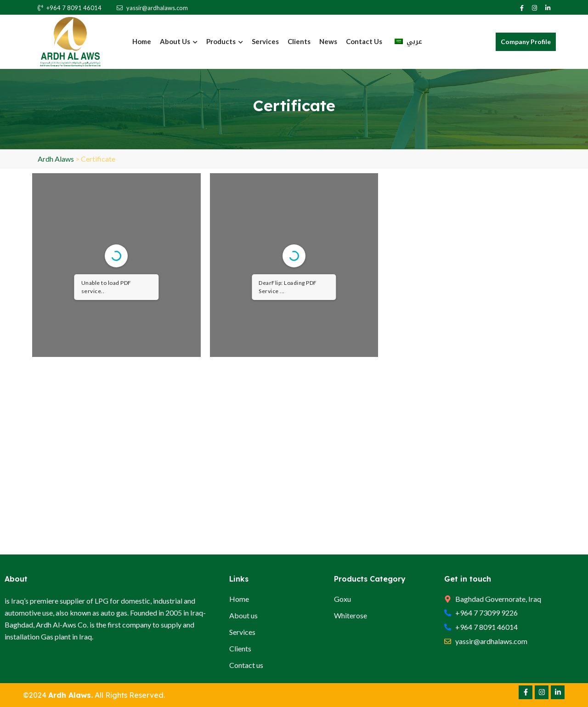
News (328, 41)
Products (225, 41)
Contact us (364, 41)
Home (142, 41)
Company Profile (526, 42)
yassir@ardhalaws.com (152, 8)
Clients (299, 41)
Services (265, 41)
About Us (179, 41)
